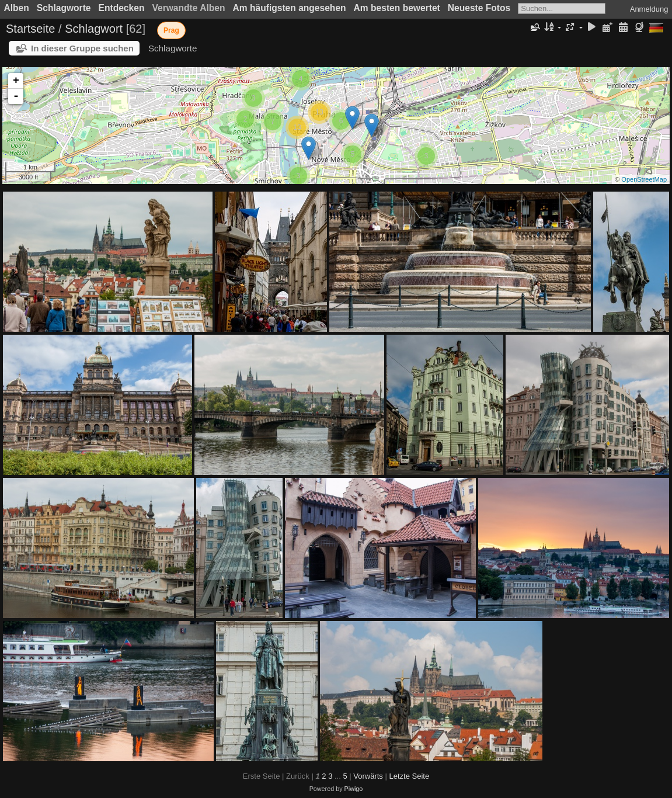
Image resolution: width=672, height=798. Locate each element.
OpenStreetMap (644, 179)
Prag (171, 30)
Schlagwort (94, 29)
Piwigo (354, 789)
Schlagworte (64, 8)
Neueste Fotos (479, 8)
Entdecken (122, 8)
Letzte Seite (409, 776)
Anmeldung (649, 9)
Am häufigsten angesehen (290, 8)
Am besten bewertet (397, 8)
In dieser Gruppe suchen (82, 48)
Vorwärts (368, 776)
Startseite (30, 29)
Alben (17, 8)
